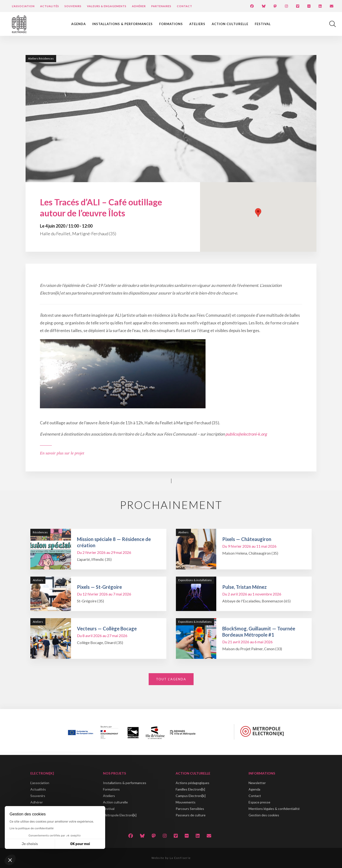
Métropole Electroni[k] (120, 815)
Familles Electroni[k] (190, 789)
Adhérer (139, 6)
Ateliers (197, 24)
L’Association (23, 6)
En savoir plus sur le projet (62, 453)
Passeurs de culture (191, 815)
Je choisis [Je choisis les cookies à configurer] (30, 844)
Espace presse (259, 802)
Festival (263, 24)
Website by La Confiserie (171, 858)
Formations (171, 24)
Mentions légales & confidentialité (274, 809)
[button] (10, 860)
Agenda (79, 24)
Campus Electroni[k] (191, 796)
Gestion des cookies (264, 815)
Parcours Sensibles (190, 809)
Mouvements (186, 802)
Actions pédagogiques (193, 783)
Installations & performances (122, 24)
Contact (185, 6)
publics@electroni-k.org (246, 434)
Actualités (50, 6)
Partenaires (161, 6)
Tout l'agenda (171, 679)
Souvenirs (73, 6)
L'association (40, 783)
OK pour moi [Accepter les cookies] (80, 844)
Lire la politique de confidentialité (32, 828)
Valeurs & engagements (107, 6)
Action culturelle (230, 24)
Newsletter (257, 783)
